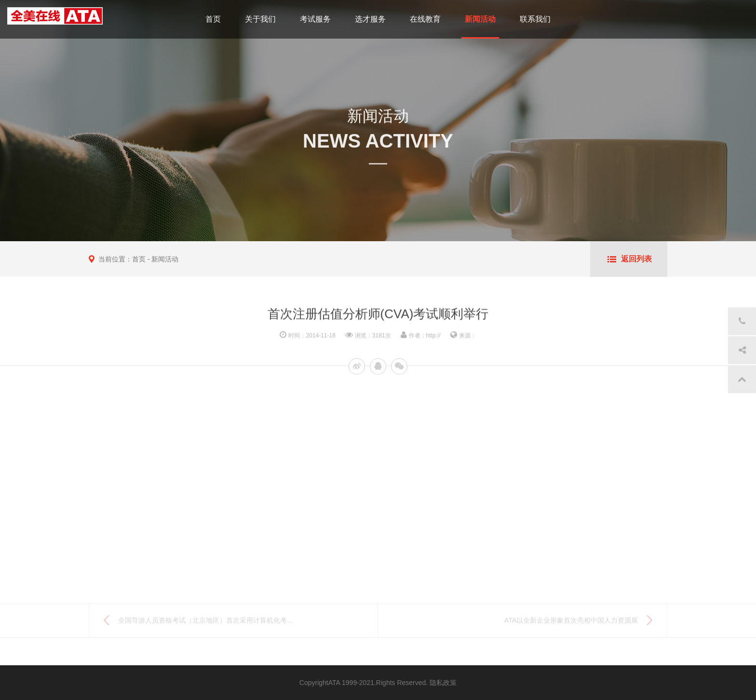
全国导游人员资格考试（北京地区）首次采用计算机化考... (205, 623)
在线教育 (425, 19)
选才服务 (370, 19)
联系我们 (535, 19)
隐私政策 (443, 683)
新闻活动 (480, 19)
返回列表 (636, 259)
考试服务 (315, 19)
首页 (213, 19)
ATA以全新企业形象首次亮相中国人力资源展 (571, 623)
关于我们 (260, 19)
